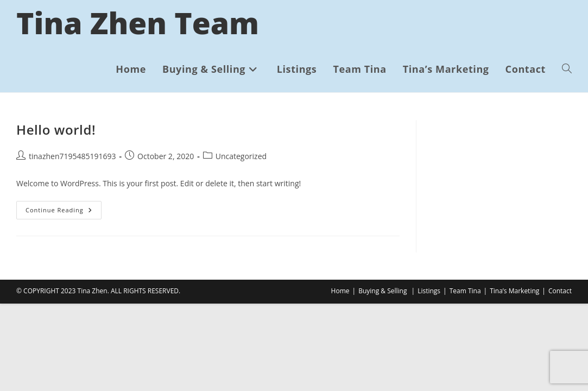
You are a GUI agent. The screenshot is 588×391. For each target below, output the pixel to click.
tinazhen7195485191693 (72, 156)
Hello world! (56, 130)
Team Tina (465, 291)
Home (340, 291)
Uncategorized (241, 156)
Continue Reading (64, 212)
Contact (560, 291)
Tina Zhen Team (138, 23)
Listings (429, 291)
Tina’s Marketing (514, 291)
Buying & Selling (382, 291)
